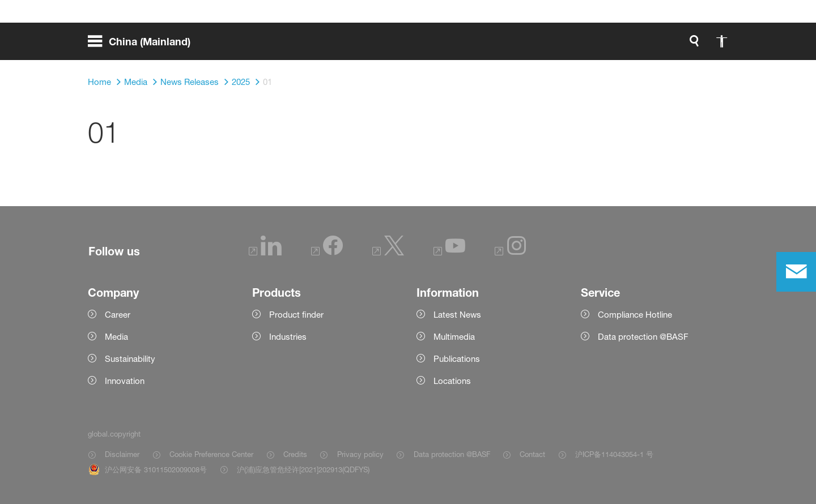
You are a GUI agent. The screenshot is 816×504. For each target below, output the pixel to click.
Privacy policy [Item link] (360, 454)
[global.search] (575, 45)
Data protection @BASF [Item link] (452, 454)
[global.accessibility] (602, 45)
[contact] (796, 272)
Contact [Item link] (532, 454)
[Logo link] (683, 45)
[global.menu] (144, 45)
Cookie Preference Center (211, 454)
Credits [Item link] (295, 454)
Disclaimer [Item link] (122, 454)
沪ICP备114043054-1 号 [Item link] (614, 454)
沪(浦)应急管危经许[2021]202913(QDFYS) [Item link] (303, 469)
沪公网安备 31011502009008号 (156, 469)
